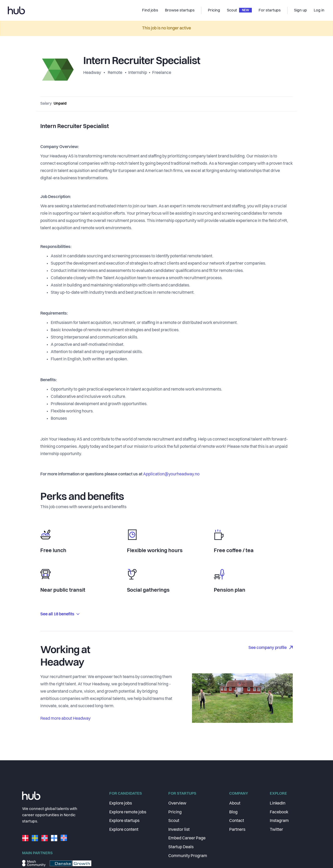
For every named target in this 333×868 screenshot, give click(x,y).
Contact (237, 821)
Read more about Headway (65, 719)
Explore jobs (121, 803)
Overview (177, 803)
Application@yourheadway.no (171, 474)
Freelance (162, 73)
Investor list (179, 830)
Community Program (188, 856)
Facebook (279, 812)
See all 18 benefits (60, 614)
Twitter (276, 830)
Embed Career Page (187, 838)
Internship (138, 73)
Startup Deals (181, 847)
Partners (237, 830)
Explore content (124, 830)
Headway (92, 73)
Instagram (279, 821)
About (235, 803)
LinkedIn (278, 803)
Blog (233, 812)
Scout (174, 821)
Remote (115, 73)
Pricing (175, 812)
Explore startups (124, 821)
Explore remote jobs (128, 812)
